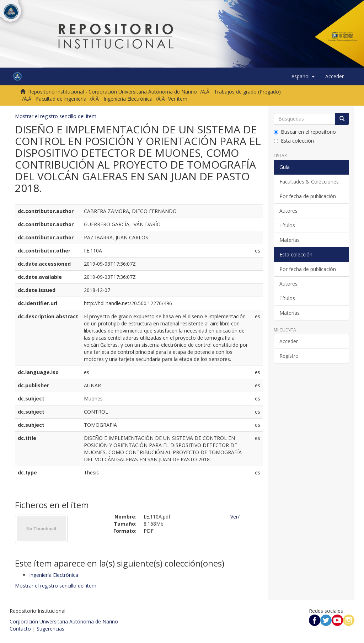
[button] (303, 76)
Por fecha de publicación (308, 196)
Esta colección (294, 141)
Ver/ (235, 517)
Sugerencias (50, 629)
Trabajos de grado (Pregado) (247, 92)
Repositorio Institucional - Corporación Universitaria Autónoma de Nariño (113, 92)
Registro (289, 356)
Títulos (287, 225)
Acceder (289, 341)
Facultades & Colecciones (309, 182)
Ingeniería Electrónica (128, 99)
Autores (288, 211)
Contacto (20, 629)
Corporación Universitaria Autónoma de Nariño (64, 621)
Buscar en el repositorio (305, 132)
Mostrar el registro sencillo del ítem (56, 116)
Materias (290, 240)
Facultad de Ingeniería (61, 99)
